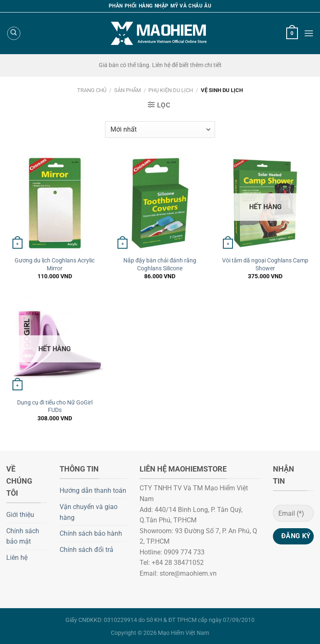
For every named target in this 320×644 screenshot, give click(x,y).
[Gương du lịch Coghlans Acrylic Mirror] (55, 203)
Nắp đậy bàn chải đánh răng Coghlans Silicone (160, 265)
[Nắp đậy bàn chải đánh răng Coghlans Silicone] (160, 203)
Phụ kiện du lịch (171, 90)
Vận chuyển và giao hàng (89, 512)
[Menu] (309, 33)
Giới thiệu (20, 515)
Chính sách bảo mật (23, 536)
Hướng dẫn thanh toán (93, 490)
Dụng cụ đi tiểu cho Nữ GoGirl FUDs (55, 407)
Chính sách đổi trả (86, 550)
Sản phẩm (127, 90)
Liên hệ (17, 558)
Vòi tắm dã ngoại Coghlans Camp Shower (265, 265)
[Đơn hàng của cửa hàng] (160, 130)
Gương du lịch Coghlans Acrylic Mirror (55, 265)
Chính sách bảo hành (91, 533)
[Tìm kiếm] (14, 33)
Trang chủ (92, 90)
